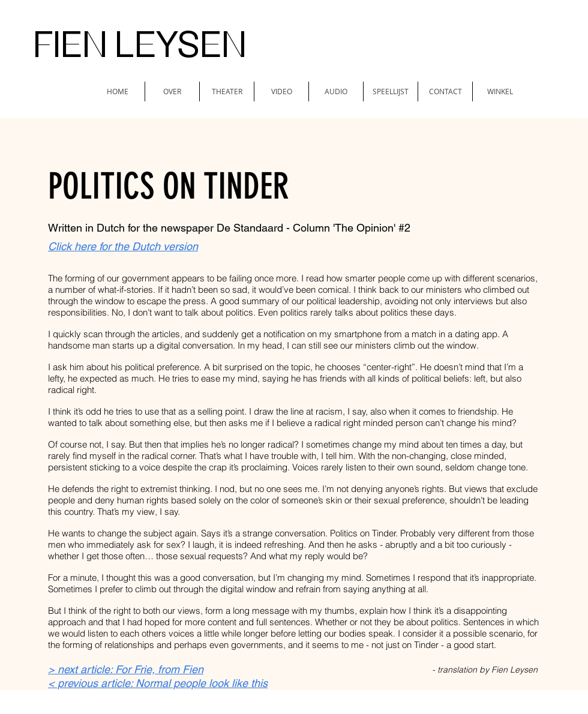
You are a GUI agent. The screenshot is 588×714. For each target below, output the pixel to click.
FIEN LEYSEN (140, 45)
